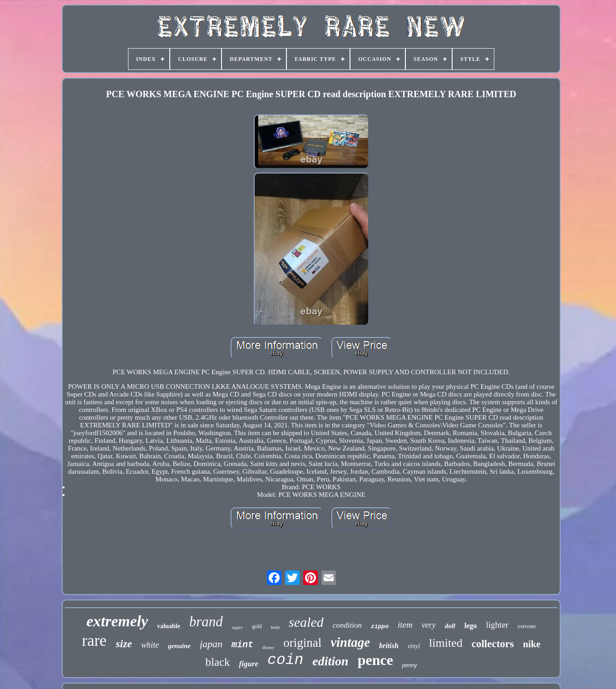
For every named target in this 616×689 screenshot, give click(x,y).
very (429, 625)
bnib (276, 627)
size (124, 644)
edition (330, 661)
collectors (493, 644)
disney (268, 647)
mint (242, 645)
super (237, 627)
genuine (179, 646)
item (405, 625)
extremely (117, 621)
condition (347, 625)
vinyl (414, 646)
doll (450, 626)
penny (410, 665)
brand (206, 622)
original (302, 643)
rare (94, 641)
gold (257, 626)
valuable (169, 626)
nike (532, 644)
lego (471, 626)
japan (211, 644)
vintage (350, 642)
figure (249, 664)
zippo (380, 627)
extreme (527, 626)
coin (285, 660)
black (217, 662)
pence (375, 660)
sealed (306, 622)
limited (446, 643)
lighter (498, 625)
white (150, 645)
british (389, 646)
